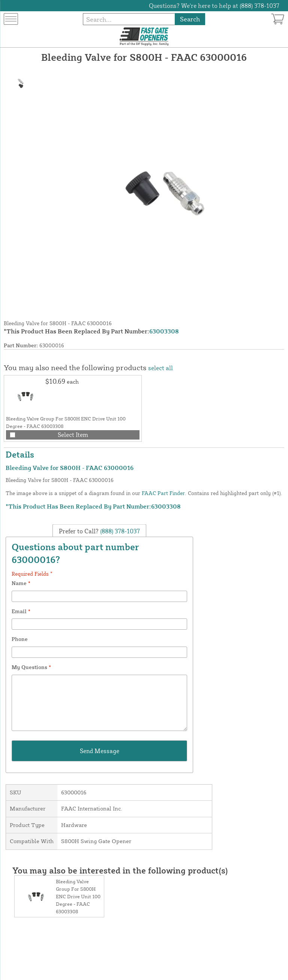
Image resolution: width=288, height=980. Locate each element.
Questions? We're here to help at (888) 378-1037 (214, 6)
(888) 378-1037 (119, 531)
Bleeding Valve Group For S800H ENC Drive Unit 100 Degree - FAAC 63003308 (78, 896)
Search (190, 19)
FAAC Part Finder (163, 493)
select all (160, 368)
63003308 (164, 331)
